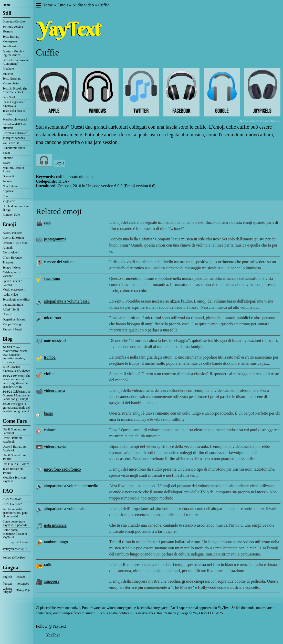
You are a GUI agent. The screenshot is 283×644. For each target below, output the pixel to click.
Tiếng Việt (24, 590)
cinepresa (51, 581)
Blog (8, 339)
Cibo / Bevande (12, 258)
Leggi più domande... (20, 542)
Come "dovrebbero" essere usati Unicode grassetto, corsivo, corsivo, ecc (15, 355)
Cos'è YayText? (12, 499)
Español (22, 577)
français (7, 584)
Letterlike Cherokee (15, 133)
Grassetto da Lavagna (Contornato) (16, 62)
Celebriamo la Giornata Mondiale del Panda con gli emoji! (17, 395)
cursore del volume (60, 262)
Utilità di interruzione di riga (16, 208)
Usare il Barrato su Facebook (14, 448)
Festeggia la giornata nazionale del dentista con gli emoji (16, 408)
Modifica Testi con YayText (14, 479)
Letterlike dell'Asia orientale (14, 126)
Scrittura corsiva (13, 27)
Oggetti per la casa (14, 319)
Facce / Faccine (12, 233)
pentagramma (55, 239)
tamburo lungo (56, 542)
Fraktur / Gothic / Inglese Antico (13, 53)
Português (23, 584)
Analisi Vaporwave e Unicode (16, 369)
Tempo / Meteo (12, 268)
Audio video (10, 295)
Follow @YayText (14, 558)
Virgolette (9, 201)
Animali (8, 248)
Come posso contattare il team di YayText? (15, 534)
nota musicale (55, 525)
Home (7, 5)
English (7, 577)
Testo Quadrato (12, 79)
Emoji (9, 224)
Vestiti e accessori (14, 290)
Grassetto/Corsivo (14, 21)
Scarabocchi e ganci (15, 119)
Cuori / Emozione (13, 238)
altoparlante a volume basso (67, 301)
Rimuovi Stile (11, 215)
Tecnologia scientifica (16, 299)
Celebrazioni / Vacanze (11, 274)
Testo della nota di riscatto (14, 113)
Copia (59, 163)
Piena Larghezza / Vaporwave (14, 104)
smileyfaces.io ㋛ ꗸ (15, 549)
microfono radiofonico (62, 469)
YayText (53, 635)
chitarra (50, 430)
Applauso (8, 191)
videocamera (54, 390)
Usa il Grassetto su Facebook (14, 431)
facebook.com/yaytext (153, 608)
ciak (47, 222)
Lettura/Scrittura (13, 305)
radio (48, 565)
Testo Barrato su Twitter (13, 471)
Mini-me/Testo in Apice (13, 170)
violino (50, 374)
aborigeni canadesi (14, 138)
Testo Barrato (11, 37)
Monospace (10, 41)
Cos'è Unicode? (12, 504)
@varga (183, 613)
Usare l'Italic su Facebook (12, 440)
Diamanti (8, 176)
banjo (48, 413)
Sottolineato (10, 46)
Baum (6, 153)
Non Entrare (10, 186)
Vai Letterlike (11, 143)
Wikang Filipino (7, 590)
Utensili (7, 314)
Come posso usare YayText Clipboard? (15, 523)
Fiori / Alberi (11, 252)
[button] (38, 6)
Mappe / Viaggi (12, 324)
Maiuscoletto (11, 83)
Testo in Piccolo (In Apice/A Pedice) (15, 90)
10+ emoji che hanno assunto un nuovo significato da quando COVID (16, 381)
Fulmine (8, 158)
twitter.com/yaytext (120, 608)
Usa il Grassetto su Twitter (14, 457)
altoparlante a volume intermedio (71, 486)
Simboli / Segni (12, 329)
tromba (50, 357)
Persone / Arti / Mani (15, 243)
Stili (7, 13)
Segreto (7, 181)
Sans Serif (9, 97)
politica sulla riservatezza (137, 613)
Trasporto (8, 262)
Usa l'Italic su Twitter (16, 464)
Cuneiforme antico (14, 148)
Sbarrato (8, 31)
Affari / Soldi (11, 309)
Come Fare (15, 421)
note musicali (55, 341)
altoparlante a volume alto (65, 509)
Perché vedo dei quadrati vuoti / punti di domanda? (15, 513)
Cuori (6, 196)
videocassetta (55, 446)
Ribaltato (8, 69)
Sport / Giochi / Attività (12, 283)
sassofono (52, 278)
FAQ (8, 491)
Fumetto (8, 74)
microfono (52, 318)
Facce (6, 163)
